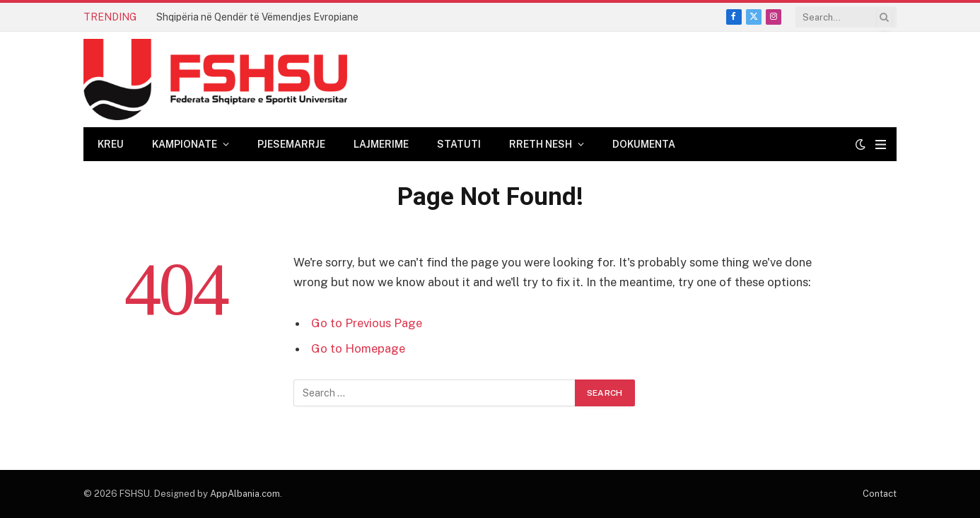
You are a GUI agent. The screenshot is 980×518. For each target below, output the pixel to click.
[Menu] (881, 145)
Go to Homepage (358, 348)
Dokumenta (644, 144)
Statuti (459, 144)
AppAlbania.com (245, 494)
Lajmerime (381, 144)
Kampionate (185, 144)
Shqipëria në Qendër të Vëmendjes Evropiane (257, 17)
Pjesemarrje (291, 144)
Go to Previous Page (367, 323)
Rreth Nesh (541, 144)
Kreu (111, 144)
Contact (880, 494)
